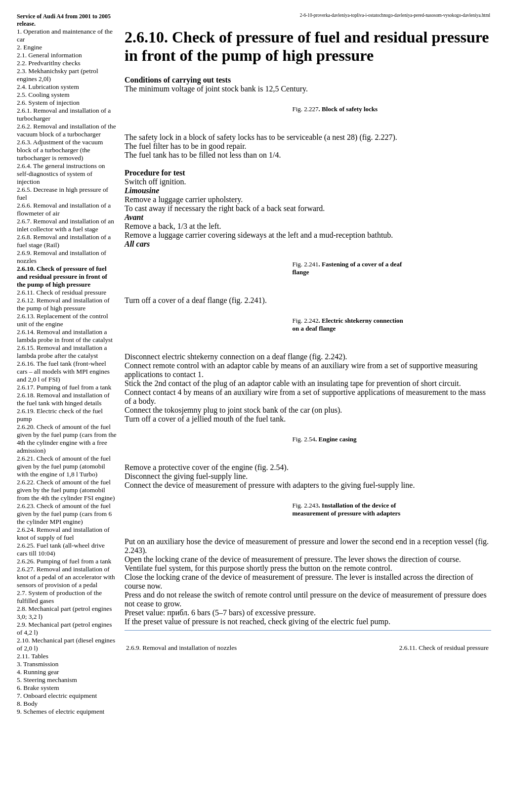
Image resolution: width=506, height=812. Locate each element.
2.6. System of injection (48, 103)
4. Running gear (38, 672)
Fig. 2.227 (306, 109)
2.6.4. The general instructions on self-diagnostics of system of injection (61, 174)
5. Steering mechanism (47, 680)
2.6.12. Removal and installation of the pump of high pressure (63, 304)
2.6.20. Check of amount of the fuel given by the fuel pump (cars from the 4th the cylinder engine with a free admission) (67, 439)
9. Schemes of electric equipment (61, 711)
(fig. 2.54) (270, 467)
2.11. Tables (33, 656)
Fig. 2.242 (306, 321)
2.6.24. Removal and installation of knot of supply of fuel (63, 534)
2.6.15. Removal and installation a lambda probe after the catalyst (62, 352)
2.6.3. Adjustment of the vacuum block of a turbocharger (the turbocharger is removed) (60, 150)
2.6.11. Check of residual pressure (62, 292)
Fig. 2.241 (306, 264)
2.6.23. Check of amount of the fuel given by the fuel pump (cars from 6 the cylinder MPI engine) (64, 514)
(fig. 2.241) (247, 300)
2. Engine (29, 47)
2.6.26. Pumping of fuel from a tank (64, 561)
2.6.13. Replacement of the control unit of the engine (63, 320)
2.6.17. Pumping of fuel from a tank (64, 387)
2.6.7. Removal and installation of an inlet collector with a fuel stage (65, 225)
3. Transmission (38, 664)
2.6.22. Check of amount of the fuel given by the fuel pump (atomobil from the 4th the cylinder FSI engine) (66, 490)
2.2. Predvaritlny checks (49, 63)
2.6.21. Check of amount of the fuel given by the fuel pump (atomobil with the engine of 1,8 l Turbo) (64, 466)
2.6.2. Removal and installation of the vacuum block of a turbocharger (66, 130)
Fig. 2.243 (306, 505)
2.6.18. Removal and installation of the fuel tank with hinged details (63, 399)
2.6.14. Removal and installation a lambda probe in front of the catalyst (65, 336)
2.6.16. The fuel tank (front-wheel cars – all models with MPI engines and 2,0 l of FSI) (63, 371)
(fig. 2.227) (377, 137)
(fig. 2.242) (327, 357)
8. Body (27, 704)
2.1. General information (49, 55)
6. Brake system (38, 688)
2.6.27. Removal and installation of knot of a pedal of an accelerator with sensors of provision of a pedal (66, 577)
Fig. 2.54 (304, 439)
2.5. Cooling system (43, 95)
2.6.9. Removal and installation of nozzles (181, 648)
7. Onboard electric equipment (57, 696)
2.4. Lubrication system (48, 87)
